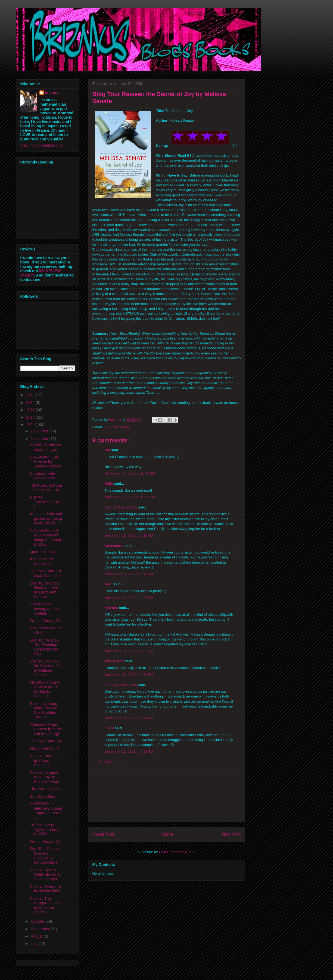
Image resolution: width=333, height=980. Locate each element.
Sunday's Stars (42, 796)
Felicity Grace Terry (121, 507)
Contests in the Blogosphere (42, 476)
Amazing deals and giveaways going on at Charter (46, 519)
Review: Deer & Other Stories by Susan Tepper (45, 875)
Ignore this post (43, 552)
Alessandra (114, 546)
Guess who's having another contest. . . (44, 609)
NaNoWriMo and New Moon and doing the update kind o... (46, 537)
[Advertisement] (167, 797)
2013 (31, 395)
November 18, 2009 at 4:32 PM (129, 598)
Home (167, 834)
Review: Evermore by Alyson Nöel (45, 889)
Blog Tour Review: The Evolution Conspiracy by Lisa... (45, 647)
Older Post (231, 834)
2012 (31, 403)
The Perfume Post (45, 789)
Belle (109, 484)
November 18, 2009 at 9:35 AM (129, 535)
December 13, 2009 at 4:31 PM (129, 751)
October (38, 921)
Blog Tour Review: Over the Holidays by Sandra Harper (45, 856)
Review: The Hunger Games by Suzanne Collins (45, 905)
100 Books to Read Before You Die (46, 488)
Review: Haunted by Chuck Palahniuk (44, 761)
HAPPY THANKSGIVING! (46, 502)
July (35, 944)
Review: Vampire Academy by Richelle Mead (44, 777)
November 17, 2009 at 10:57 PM (130, 497)
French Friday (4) (44, 748)
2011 (31, 410)
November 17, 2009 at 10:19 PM (130, 473)
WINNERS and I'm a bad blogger (45, 447)
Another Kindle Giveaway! (42, 561)
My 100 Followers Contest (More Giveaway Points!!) (45, 689)
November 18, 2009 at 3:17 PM (129, 574)
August (37, 936)
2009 (31, 425)
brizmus (111, 608)
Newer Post (103, 834)
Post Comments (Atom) (177, 852)
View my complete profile (41, 145)
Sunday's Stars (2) (45, 741)
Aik (107, 450)
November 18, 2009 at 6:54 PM (129, 675)
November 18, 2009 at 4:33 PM (129, 651)
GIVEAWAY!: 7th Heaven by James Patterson (46, 462)
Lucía (109, 728)
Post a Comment (112, 762)
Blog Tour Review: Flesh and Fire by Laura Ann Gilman (45, 590)
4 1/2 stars (113, 427)
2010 (31, 417)
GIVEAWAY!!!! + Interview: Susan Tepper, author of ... (46, 811)
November (40, 439)
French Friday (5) (44, 621)
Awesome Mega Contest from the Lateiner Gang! (46, 729)
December (40, 431)
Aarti (109, 584)
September (41, 929)
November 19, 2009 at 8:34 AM (129, 718)
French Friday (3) (44, 841)
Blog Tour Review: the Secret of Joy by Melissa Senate (46, 668)
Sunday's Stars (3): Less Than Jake (46, 573)
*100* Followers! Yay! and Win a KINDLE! (44, 830)
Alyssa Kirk (114, 661)
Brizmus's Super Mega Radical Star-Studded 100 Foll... (43, 710)
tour (126, 427)
